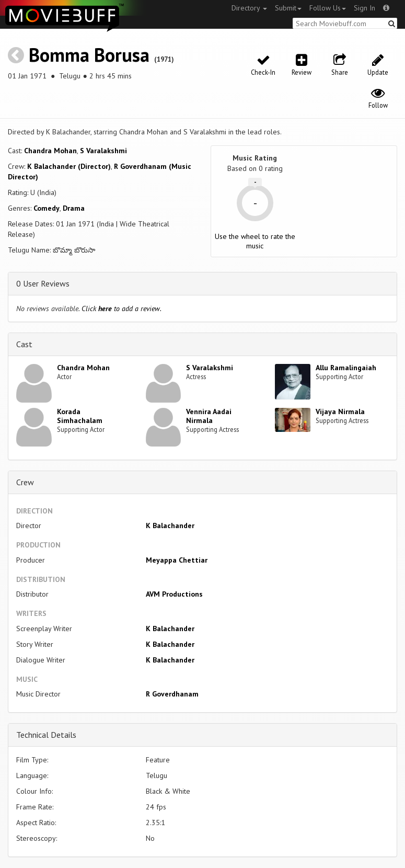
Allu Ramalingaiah (346, 368)
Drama (74, 208)
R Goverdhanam (172, 694)
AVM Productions (174, 594)
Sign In (364, 8)
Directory (249, 8)
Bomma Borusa (89, 55)
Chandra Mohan (50, 151)
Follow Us (328, 8)
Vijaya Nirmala (340, 412)
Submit (288, 8)
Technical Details (46, 735)
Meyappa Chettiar (177, 560)
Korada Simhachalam (80, 416)
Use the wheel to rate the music (255, 241)
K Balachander (170, 526)
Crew (25, 482)
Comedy (47, 208)
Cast (24, 344)
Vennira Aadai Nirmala (209, 416)
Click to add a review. (121, 309)
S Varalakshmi (103, 151)
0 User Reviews (43, 283)
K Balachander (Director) (69, 166)
